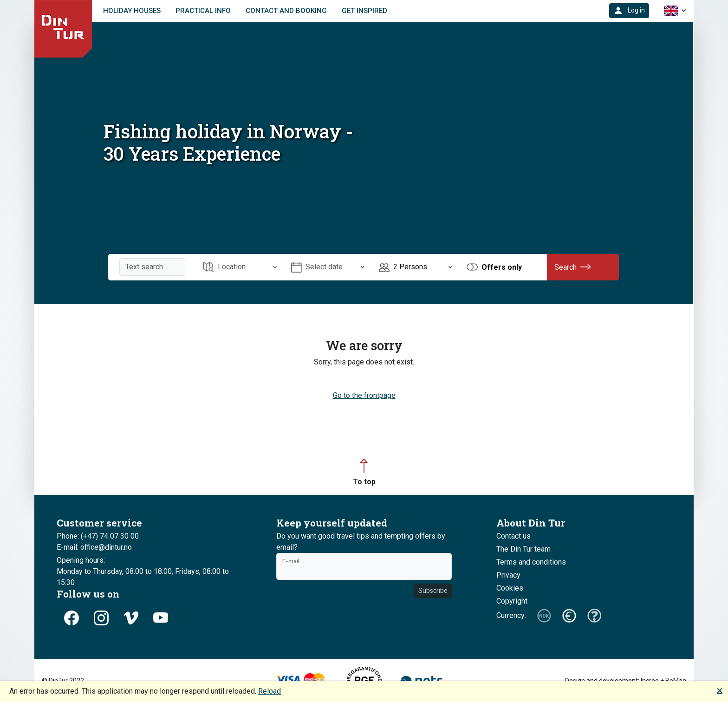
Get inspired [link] (364, 11)
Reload (270, 691)
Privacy (508, 575)
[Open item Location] (240, 267)
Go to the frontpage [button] (364, 395)
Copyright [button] (512, 601)
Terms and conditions (531, 562)
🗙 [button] (720, 690)
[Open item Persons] (416, 267)
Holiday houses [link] (132, 11)
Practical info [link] (203, 11)
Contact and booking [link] (286, 11)
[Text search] (152, 267)
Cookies (510, 588)
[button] (629, 11)
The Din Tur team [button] (523, 549)
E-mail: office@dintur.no (94, 547)
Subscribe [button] (433, 591)
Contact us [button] (513, 536)
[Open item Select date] (328, 267)
